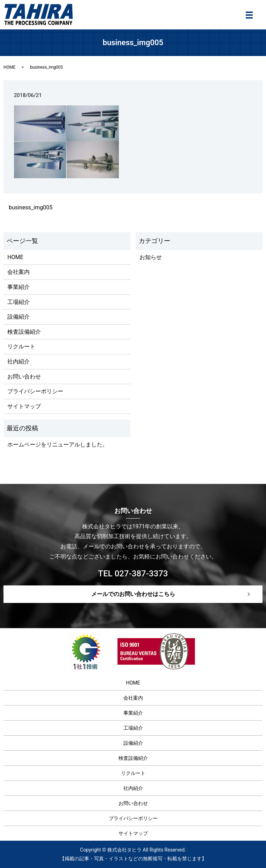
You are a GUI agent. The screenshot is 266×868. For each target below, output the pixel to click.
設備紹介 (19, 317)
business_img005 (31, 207)
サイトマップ (24, 406)
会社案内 (19, 272)
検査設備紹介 (24, 332)
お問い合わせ (24, 377)
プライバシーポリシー (35, 391)
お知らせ (151, 257)
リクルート (21, 346)
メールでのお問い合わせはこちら (133, 594)
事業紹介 (19, 287)
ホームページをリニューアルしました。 (58, 445)
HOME (9, 67)
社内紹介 (19, 362)
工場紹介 (19, 302)
